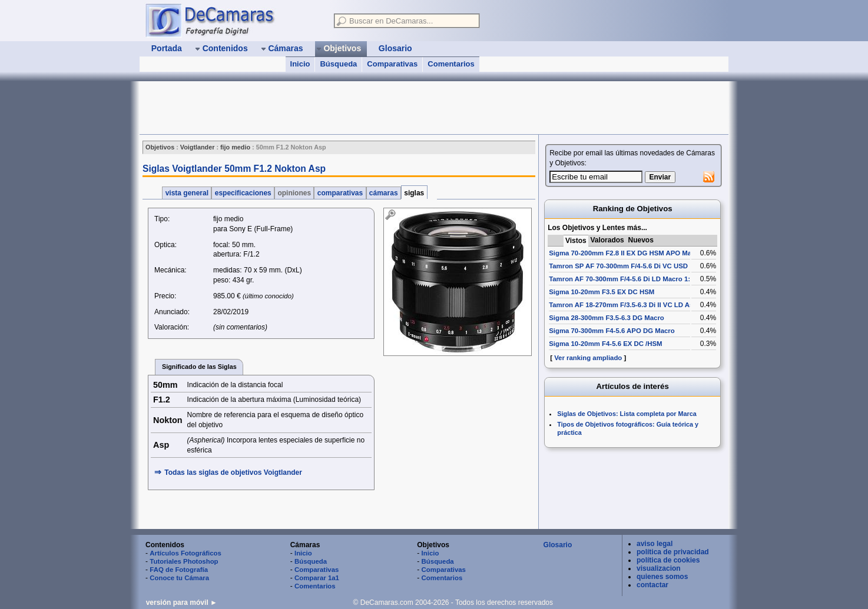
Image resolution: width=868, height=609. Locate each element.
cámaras (384, 193)
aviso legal (655, 544)
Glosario (558, 545)
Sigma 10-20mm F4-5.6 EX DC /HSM (605, 344)
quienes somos (662, 577)
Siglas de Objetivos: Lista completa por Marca (627, 414)
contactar (652, 585)
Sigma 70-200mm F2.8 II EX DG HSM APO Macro (625, 253)
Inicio (300, 64)
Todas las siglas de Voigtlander (233, 472)
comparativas (340, 193)
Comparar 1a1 (317, 578)
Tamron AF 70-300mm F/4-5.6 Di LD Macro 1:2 (621, 279)
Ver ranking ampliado (588, 358)
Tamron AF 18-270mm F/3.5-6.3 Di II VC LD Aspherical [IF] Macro (651, 305)
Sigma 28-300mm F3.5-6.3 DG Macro (607, 318)
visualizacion (659, 568)
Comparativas (392, 64)
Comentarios (451, 64)
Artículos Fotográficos (185, 553)
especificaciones (243, 193)
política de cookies (668, 560)
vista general (187, 193)
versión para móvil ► (182, 603)
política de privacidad (673, 552)
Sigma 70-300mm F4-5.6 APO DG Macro (612, 331)
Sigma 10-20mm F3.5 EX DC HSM (602, 292)
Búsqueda (338, 64)
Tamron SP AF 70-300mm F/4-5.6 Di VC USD (618, 266)
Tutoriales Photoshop (184, 561)
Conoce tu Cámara (179, 578)
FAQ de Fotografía (179, 570)
